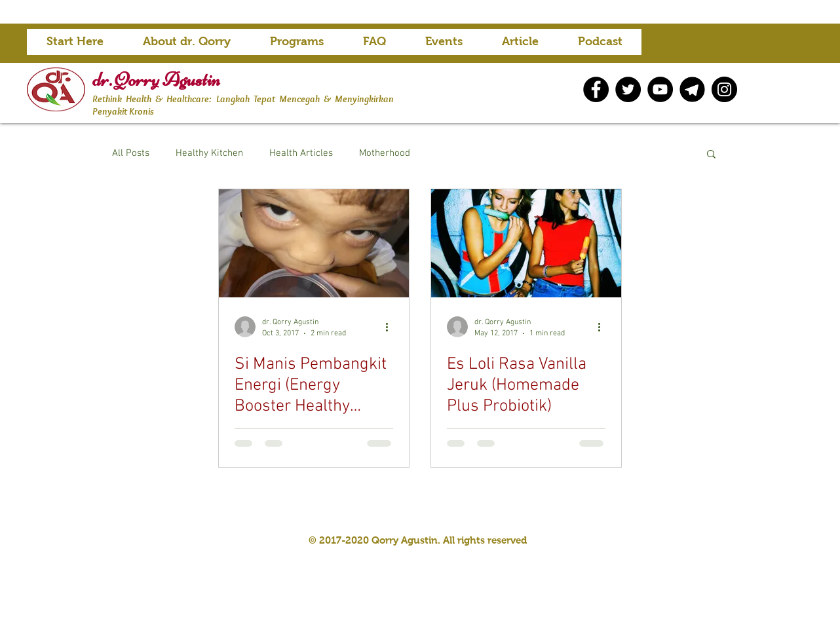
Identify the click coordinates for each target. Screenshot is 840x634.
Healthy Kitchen (209, 153)
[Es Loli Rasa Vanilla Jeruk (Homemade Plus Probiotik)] (526, 243)
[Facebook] (596, 89)
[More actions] (391, 327)
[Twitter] (628, 89)
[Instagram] (724, 89)
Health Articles (301, 153)
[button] (297, 46)
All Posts (131, 153)
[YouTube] (660, 89)
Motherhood (385, 153)
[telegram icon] (692, 89)
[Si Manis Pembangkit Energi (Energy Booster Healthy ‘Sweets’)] (314, 243)
